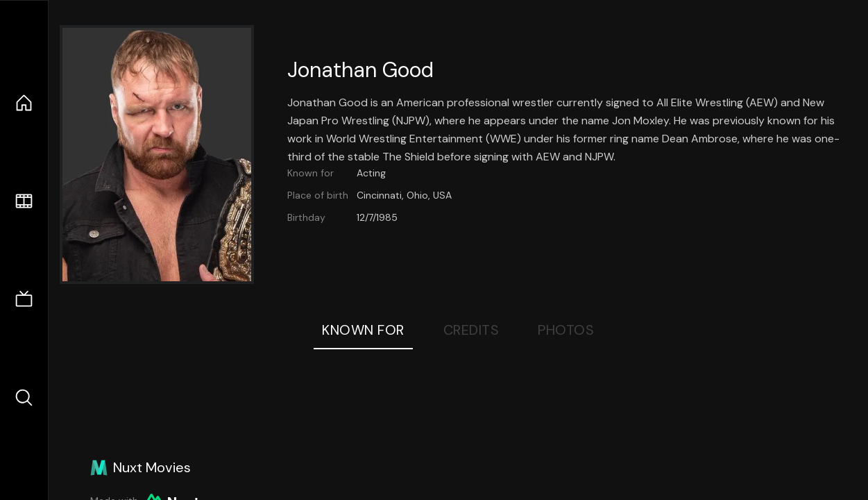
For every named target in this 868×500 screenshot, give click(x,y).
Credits (471, 330)
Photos (566, 330)
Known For (363, 330)
